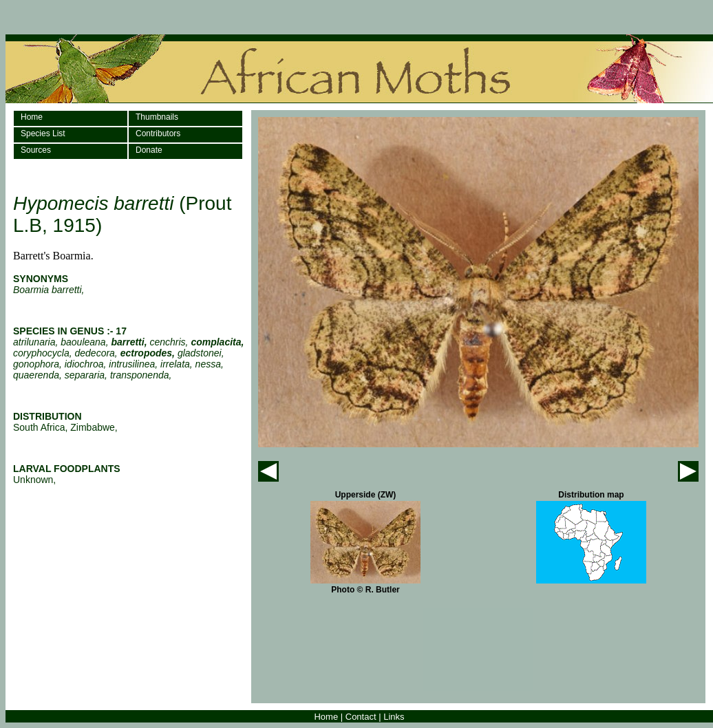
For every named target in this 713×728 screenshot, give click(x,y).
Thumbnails (157, 117)
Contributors (158, 133)
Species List (43, 133)
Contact (361, 717)
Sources (36, 150)
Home (32, 117)
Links (394, 717)
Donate (149, 150)
